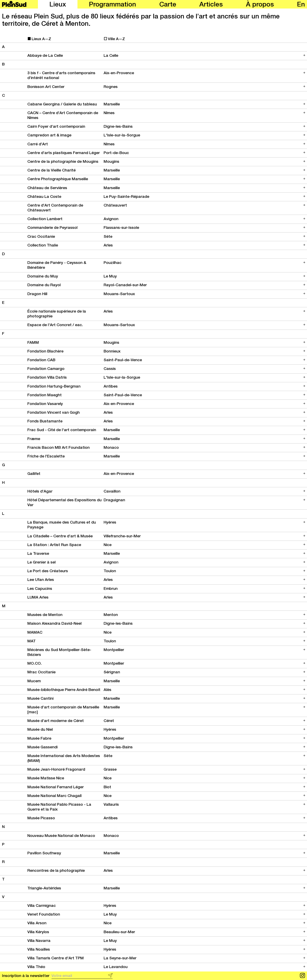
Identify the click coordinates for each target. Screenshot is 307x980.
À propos (260, 5)
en (301, 5)
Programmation (113, 5)
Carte (168, 5)
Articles (211, 5)
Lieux (58, 5)
